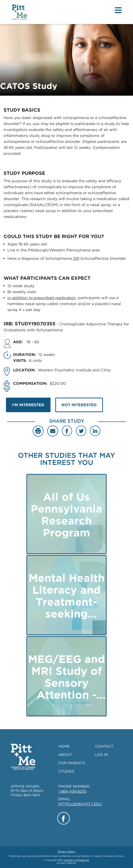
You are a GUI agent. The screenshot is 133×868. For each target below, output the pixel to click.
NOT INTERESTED (79, 405)
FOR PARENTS (72, 763)
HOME (64, 746)
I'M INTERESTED (28, 405)
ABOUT (65, 755)
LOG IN (102, 755)
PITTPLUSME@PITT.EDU (80, 804)
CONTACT (104, 746)
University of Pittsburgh (76, 860)
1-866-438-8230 (72, 791)
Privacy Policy (67, 852)
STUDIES (66, 771)
